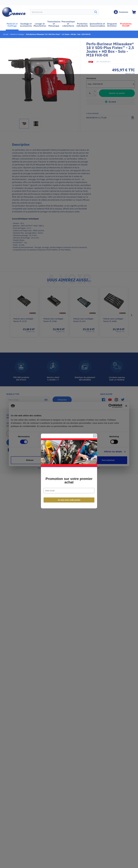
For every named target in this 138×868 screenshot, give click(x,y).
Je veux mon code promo (69, 463)
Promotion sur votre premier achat (69, 443)
